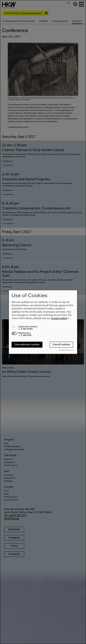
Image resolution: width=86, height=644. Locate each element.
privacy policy (59, 318)
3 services (25, 329)
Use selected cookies (27, 345)
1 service (25, 335)
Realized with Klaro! (65, 350)
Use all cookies (61, 345)
